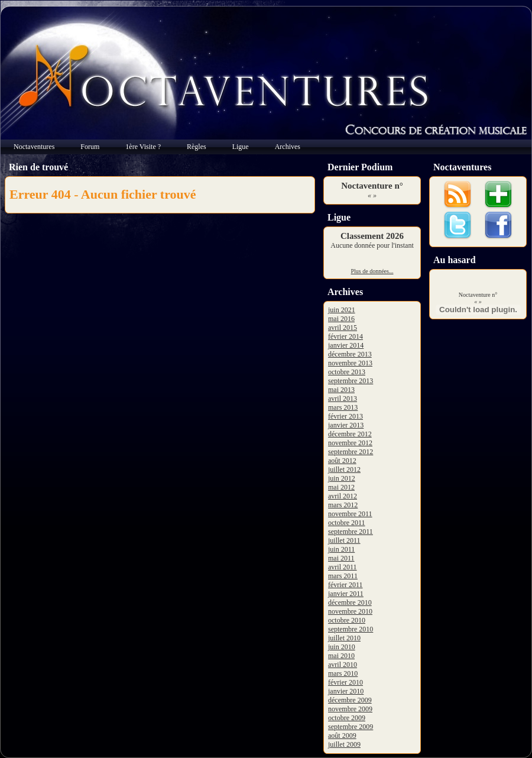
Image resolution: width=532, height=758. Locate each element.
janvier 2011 (346, 594)
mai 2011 (341, 558)
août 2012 (342, 461)
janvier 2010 (346, 691)
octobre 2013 (347, 372)
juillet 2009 (344, 744)
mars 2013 (343, 407)
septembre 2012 (351, 452)
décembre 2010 (350, 602)
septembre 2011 (351, 532)
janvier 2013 (346, 425)
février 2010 (346, 682)
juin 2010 (342, 647)
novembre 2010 (350, 611)
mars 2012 (343, 505)
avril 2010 (343, 665)
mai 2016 (341, 319)
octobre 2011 (347, 523)
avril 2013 (343, 399)
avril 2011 (343, 567)
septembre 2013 (351, 381)
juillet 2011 (344, 540)
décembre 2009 (350, 700)
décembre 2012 (350, 434)
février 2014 (346, 336)
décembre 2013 (350, 354)
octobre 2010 (347, 620)
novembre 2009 (350, 709)
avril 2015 (343, 328)
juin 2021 (342, 310)
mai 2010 (341, 656)
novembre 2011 (350, 514)
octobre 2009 (347, 718)
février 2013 (346, 416)
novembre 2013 (350, 363)
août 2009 (342, 736)
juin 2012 (342, 478)
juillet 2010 (344, 638)
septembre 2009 (351, 727)
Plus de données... (372, 271)
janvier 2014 (346, 345)
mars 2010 (343, 673)
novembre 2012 (350, 443)
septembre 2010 (351, 629)
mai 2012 (341, 487)
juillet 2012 (344, 469)
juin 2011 (341, 549)
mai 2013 (341, 390)
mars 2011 (343, 576)
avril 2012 (343, 496)
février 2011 (346, 585)
